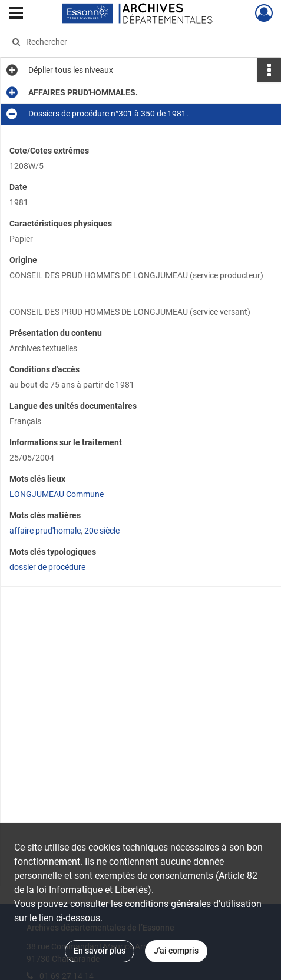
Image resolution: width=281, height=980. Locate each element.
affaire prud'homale (45, 531)
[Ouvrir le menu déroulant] (16, 14)
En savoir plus (100, 951)
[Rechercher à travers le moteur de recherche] (135, 42)
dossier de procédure (47, 567)
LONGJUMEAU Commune (57, 494)
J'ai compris (176, 951)
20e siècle (102, 531)
